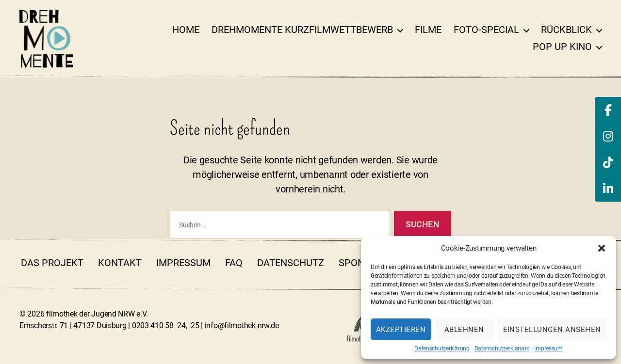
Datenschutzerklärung (442, 348)
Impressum (548, 348)
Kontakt (120, 263)
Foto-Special (486, 30)
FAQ (234, 263)
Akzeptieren (401, 330)
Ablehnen (464, 330)
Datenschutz (291, 263)
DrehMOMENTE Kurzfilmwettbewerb (302, 30)
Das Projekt (52, 263)
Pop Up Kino (562, 47)
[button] (602, 248)
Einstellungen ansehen (552, 330)
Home (186, 30)
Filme (428, 30)
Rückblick (566, 30)
